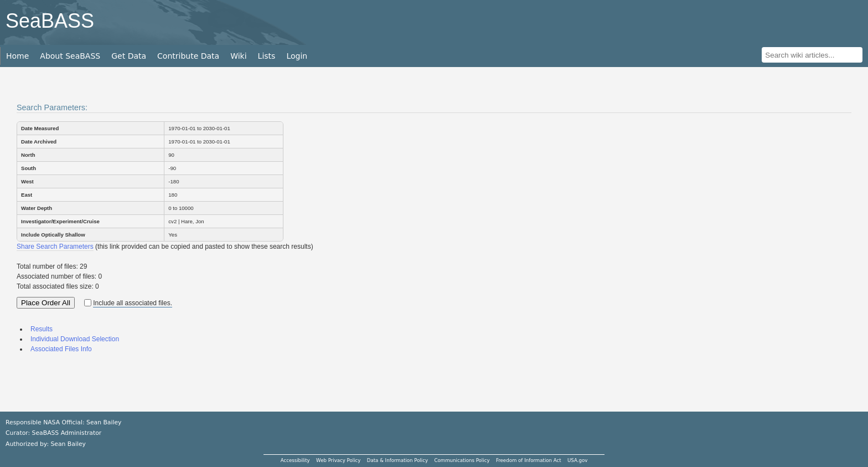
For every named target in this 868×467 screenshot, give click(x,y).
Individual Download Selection (75, 339)
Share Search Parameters (55, 247)
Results (42, 329)
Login (297, 56)
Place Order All (46, 303)
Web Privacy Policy (338, 460)
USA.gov (577, 460)
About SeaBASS (70, 56)
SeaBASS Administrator (67, 433)
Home (17, 56)
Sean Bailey (68, 444)
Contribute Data (188, 56)
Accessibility (295, 460)
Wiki (238, 56)
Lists (267, 56)
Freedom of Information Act (529, 460)
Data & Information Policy (397, 460)
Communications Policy (462, 460)
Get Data (129, 56)
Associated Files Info (61, 349)
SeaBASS (50, 21)
